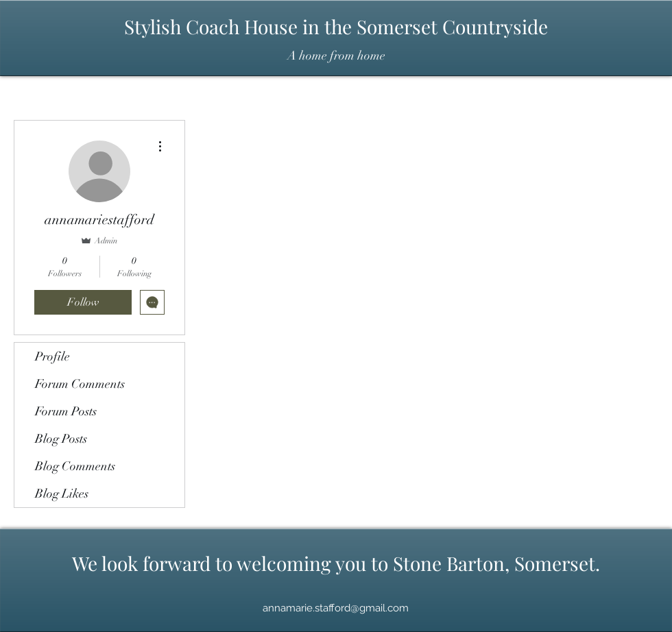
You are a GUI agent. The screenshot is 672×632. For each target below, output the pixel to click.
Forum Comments (80, 384)
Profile (52, 356)
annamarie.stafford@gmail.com (336, 608)
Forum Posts (66, 411)
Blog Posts (61, 439)
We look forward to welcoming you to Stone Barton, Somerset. (336, 563)
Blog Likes (62, 494)
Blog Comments (75, 466)
